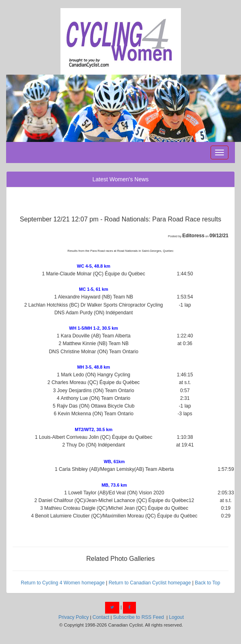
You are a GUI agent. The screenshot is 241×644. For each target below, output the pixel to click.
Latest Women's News (121, 179)
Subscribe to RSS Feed (139, 617)
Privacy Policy (74, 617)
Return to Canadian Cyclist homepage (150, 583)
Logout (176, 617)
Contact (101, 617)
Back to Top (207, 583)
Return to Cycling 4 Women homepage (63, 583)
